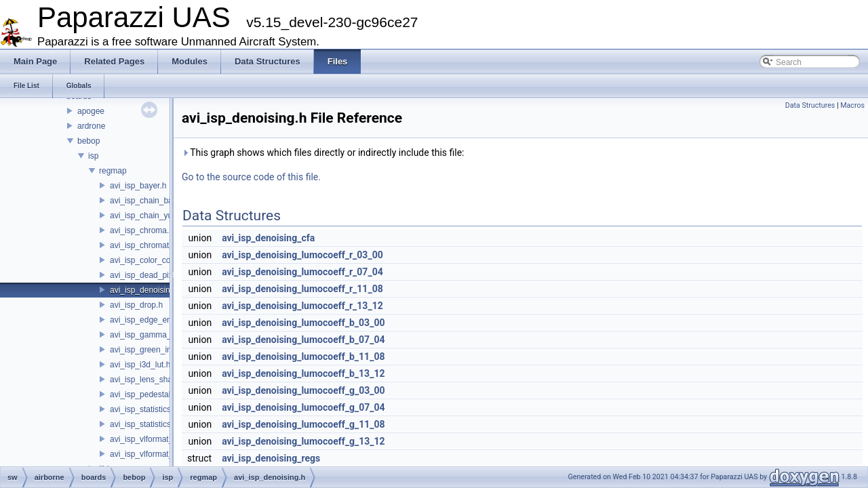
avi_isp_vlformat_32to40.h (157, 439)
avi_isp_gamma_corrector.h (160, 335)
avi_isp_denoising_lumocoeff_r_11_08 (302, 289)
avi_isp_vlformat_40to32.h (157, 454)
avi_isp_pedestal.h (143, 394)
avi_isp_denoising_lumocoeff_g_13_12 (303, 441)
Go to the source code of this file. (251, 177)
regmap (113, 171)
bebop (88, 141)
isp (93, 156)
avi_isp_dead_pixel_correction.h (168, 275)
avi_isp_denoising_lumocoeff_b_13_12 (303, 373)
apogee (91, 111)
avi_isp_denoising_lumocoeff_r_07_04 (302, 272)
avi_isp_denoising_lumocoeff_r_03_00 (302, 255)
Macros (852, 105)
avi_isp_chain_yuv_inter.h (156, 216)
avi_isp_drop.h (136, 305)
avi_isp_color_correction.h (157, 260)
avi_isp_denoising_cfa (268, 238)
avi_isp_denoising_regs (271, 458)
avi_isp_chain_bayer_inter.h (160, 201)
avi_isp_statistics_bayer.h (156, 409)
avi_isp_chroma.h (142, 230)
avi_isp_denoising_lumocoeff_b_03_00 (303, 323)
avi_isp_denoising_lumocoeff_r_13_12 (302, 306)
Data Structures (810, 105)
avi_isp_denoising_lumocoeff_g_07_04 (303, 407)
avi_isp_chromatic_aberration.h (166, 245)
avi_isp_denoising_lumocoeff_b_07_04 (303, 340)
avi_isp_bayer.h (138, 186)
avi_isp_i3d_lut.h (140, 365)
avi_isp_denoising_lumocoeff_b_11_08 (303, 357)
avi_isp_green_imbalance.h (159, 350)
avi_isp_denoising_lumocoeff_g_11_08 (303, 424)
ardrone (91, 126)
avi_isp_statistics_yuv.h (152, 424)
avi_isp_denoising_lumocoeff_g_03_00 (303, 390)
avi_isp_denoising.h (145, 290)
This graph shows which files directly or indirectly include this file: (323, 152)
